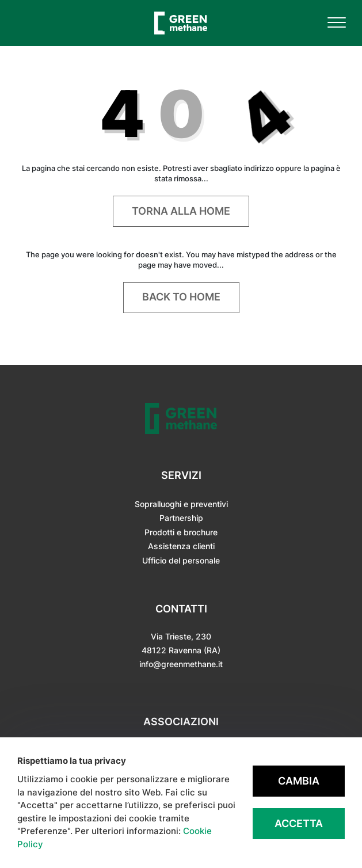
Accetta (299, 823)
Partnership (181, 518)
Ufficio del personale (181, 560)
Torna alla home (181, 211)
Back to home (181, 297)
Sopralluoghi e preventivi (181, 504)
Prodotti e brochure (181, 532)
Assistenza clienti (181, 546)
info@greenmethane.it (181, 664)
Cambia (299, 781)
